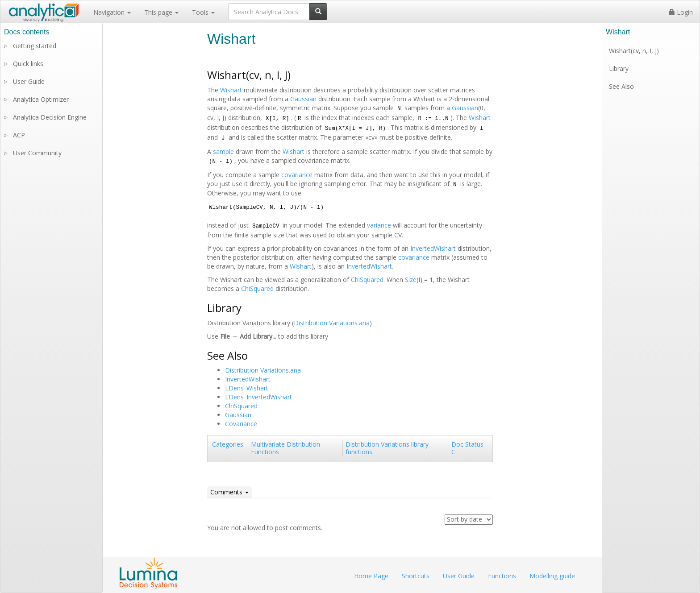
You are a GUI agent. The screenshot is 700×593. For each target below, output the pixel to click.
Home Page (371, 576)
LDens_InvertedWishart (258, 397)
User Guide (29, 81)
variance (379, 225)
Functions (502, 576)
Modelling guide (552, 576)
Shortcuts (416, 576)
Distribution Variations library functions (387, 448)
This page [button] (161, 12)
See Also (621, 86)
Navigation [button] (112, 12)
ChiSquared (367, 280)
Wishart (231, 90)
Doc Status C (467, 448)
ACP (19, 135)
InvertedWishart (433, 248)
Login (681, 12)
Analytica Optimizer (41, 99)
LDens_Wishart (247, 388)
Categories (228, 444)
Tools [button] (203, 12)
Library (619, 68)
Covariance (241, 424)
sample (223, 151)
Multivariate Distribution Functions (285, 448)
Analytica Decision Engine (50, 117)
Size (411, 280)
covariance (297, 175)
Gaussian (303, 99)
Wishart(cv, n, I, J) (634, 51)
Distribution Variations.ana (332, 323)
